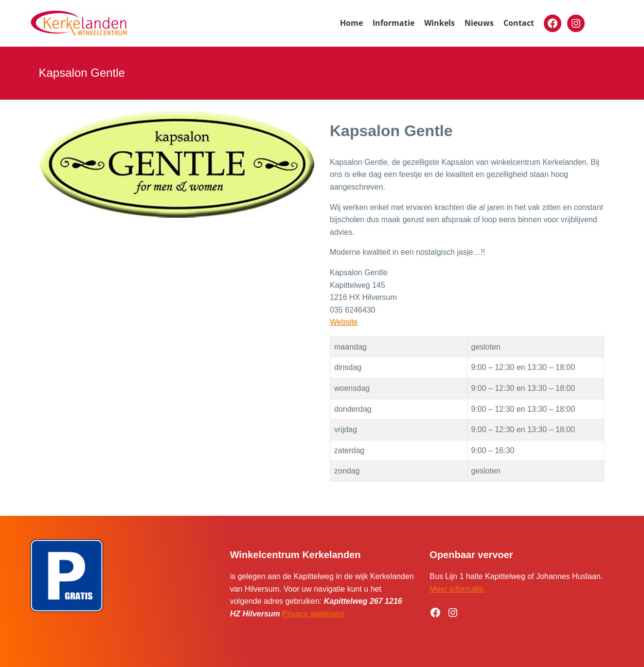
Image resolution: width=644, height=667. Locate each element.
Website (344, 322)
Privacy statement (313, 614)
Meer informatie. (458, 589)
